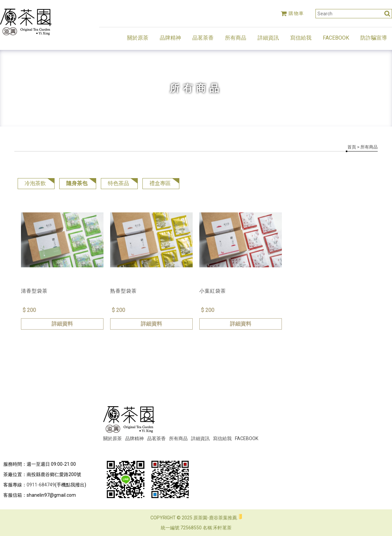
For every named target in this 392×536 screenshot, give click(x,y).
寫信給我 (301, 38)
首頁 (352, 147)
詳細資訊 (268, 38)
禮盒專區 (160, 183)
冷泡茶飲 (35, 183)
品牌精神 (170, 38)
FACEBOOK (336, 38)
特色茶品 (118, 183)
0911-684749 (41, 485)
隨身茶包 (77, 183)
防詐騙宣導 (374, 38)
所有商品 (236, 38)
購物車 (293, 13)
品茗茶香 (203, 38)
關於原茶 (138, 38)
